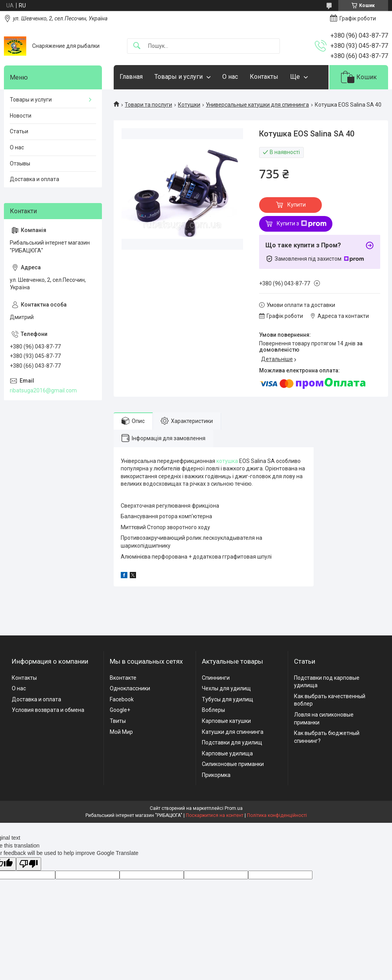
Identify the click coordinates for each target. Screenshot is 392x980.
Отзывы (20, 163)
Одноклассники (130, 688)
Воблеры (213, 710)
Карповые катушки (226, 721)
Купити (297, 205)
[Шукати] (137, 46)
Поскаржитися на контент (215, 815)
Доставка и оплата (34, 179)
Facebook (122, 699)
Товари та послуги (148, 105)
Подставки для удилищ (232, 742)
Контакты (264, 77)
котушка (227, 461)
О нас (230, 77)
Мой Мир (121, 732)
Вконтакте (123, 678)
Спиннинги (216, 678)
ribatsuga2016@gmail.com (43, 390)
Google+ (120, 710)
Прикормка (216, 775)
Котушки (189, 105)
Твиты (118, 721)
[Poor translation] (29, 864)
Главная (131, 77)
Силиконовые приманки (233, 764)
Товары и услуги (179, 77)
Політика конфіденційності (277, 815)
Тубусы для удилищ (228, 699)
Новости (21, 116)
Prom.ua (234, 808)
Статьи (19, 131)
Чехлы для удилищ (226, 688)
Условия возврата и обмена (48, 710)
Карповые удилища (227, 753)
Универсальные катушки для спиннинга (257, 105)
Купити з (302, 224)
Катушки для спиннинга (233, 732)
